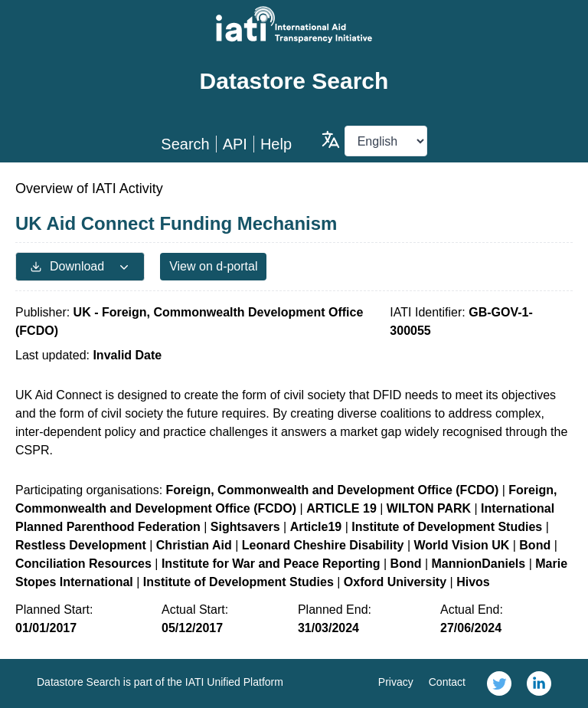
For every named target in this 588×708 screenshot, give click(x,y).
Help (276, 144)
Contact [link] (447, 682)
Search (185, 144)
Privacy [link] (396, 682)
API (235, 144)
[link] (499, 683)
